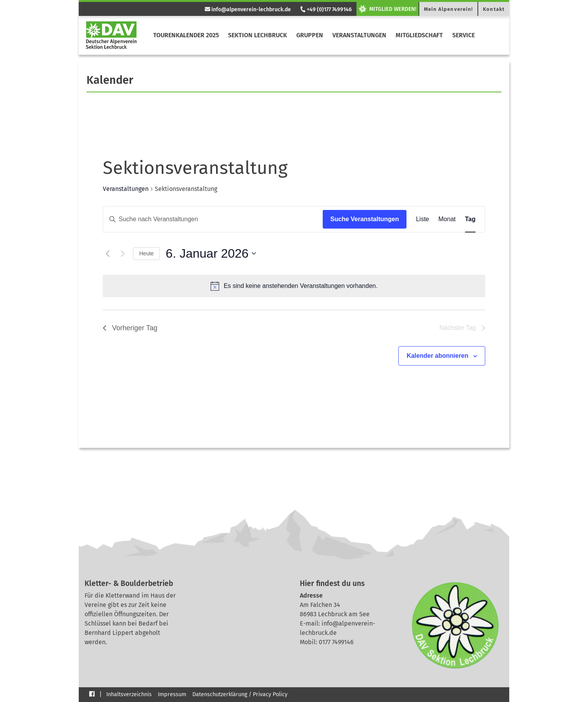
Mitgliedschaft (419, 35)
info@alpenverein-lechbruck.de (248, 10)
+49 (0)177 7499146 (325, 10)
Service (463, 35)
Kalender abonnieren (437, 356)
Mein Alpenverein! (449, 9)
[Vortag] (107, 253)
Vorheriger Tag (130, 328)
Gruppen (310, 35)
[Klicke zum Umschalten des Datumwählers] (211, 254)
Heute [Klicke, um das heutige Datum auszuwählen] (146, 253)
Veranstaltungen (359, 35)
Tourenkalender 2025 (186, 35)
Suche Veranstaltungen (365, 219)
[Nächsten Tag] (123, 253)
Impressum (172, 694)
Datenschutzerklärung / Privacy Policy (240, 694)
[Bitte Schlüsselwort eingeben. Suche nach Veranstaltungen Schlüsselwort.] (213, 219)
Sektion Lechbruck (258, 35)
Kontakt (494, 9)
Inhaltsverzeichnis (129, 694)
